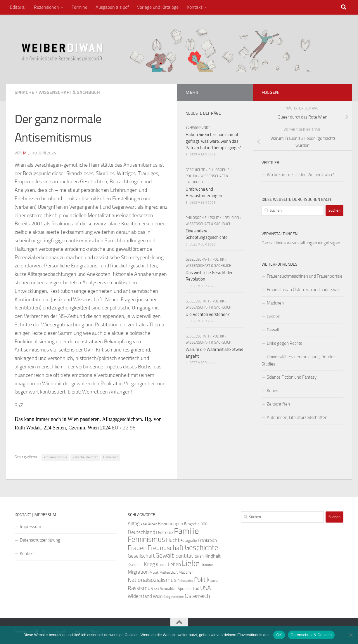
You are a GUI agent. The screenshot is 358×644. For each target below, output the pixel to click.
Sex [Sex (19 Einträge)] (156, 589)
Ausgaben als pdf (112, 7)
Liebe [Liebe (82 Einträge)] (191, 563)
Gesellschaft (197, 260)
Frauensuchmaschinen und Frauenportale (305, 276)
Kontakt (195, 7)
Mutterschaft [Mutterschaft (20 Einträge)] (169, 573)
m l (26, 153)
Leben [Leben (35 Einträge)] (174, 564)
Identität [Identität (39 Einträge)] (184, 556)
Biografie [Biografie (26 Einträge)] (192, 524)
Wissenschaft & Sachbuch (69, 92)
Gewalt (273, 330)
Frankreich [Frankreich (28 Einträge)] (207, 540)
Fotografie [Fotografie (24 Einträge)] (189, 541)
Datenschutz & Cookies (311, 635)
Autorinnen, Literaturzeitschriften (297, 417)
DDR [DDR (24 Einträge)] (204, 524)
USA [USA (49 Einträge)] (205, 588)
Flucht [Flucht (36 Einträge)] (173, 540)
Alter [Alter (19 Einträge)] (144, 524)
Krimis (273, 391)
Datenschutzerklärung (40, 540)
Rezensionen (46, 7)
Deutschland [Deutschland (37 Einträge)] (141, 532)
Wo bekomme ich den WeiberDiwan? (300, 175)
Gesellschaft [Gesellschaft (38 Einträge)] (141, 556)
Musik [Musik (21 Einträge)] (154, 572)
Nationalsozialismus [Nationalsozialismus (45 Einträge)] (152, 580)
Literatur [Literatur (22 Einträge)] (207, 565)
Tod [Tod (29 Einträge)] (196, 589)
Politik (191, 176)
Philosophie (219, 170)
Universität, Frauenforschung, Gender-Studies (299, 360)
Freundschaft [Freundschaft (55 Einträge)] (166, 548)
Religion (232, 218)
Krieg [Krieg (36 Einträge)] (149, 564)
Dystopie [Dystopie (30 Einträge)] (165, 532)
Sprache (24, 92)
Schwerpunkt (198, 128)
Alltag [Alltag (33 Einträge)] (134, 524)
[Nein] (351, 635)
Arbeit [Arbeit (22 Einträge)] (153, 524)
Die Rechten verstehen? (208, 314)
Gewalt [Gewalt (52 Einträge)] (165, 555)
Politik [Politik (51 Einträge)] (202, 580)
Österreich (111, 457)
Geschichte (195, 170)
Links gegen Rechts (285, 343)
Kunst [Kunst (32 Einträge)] (161, 564)
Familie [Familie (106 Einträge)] (186, 531)
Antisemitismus (55, 457)
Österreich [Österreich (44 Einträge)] (197, 596)
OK (279, 635)
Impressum (31, 527)
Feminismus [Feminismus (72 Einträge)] (146, 539)
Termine (79, 7)
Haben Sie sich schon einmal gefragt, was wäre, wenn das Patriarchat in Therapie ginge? (213, 141)
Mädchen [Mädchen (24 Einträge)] (186, 572)
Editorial (18, 7)
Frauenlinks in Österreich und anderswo (303, 290)
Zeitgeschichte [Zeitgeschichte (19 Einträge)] (174, 597)
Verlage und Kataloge (158, 7)
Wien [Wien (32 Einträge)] (158, 596)
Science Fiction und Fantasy (292, 377)
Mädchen (275, 303)
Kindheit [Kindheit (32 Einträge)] (213, 556)
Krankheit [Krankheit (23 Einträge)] (135, 565)
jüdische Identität (85, 457)
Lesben (274, 316)
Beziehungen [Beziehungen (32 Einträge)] (171, 524)
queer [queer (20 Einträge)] (215, 581)
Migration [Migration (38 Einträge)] (138, 572)
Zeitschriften (278, 404)
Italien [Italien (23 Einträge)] (199, 556)
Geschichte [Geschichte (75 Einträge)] (202, 548)
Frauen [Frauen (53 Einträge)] (137, 548)
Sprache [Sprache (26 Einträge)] (185, 589)
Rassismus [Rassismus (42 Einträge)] (140, 588)
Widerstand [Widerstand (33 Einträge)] (140, 596)
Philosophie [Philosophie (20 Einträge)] (185, 581)
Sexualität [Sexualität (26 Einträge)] (168, 589)
